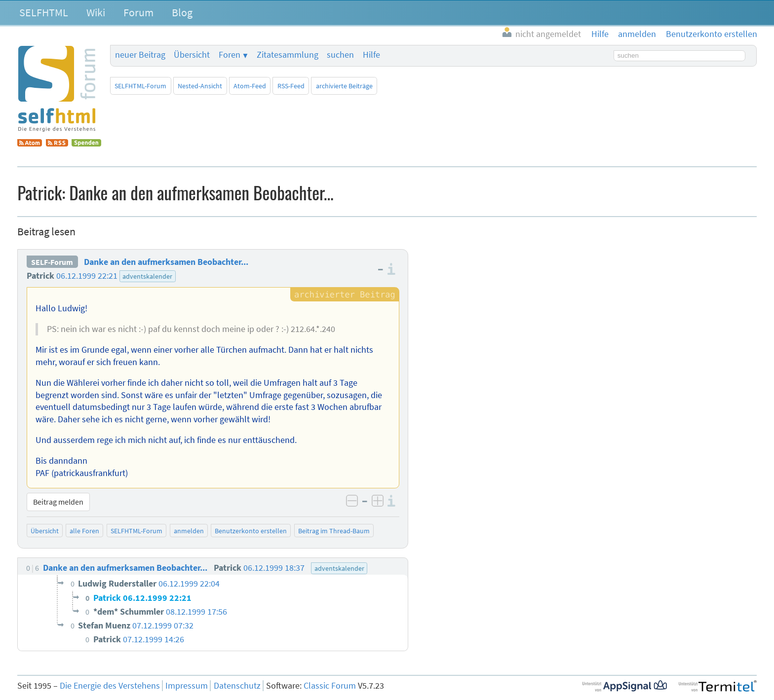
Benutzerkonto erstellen (251, 531)
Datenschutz (237, 686)
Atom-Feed (250, 86)
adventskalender (147, 276)
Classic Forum (330, 686)
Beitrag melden (58, 502)
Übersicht (192, 55)
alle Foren (84, 531)
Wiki (96, 12)
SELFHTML (44, 12)
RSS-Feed (291, 86)
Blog (182, 12)
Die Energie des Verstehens (110, 686)
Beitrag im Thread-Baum (334, 531)
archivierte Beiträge (344, 86)
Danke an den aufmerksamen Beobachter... (166, 262)
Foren (230, 55)
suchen (340, 55)
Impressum (187, 686)
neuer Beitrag (140, 55)
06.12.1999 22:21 (87, 276)
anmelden (189, 531)
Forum (138, 12)
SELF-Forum (52, 262)
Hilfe (371, 55)
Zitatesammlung (288, 55)
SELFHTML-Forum (140, 86)
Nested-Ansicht (200, 86)
